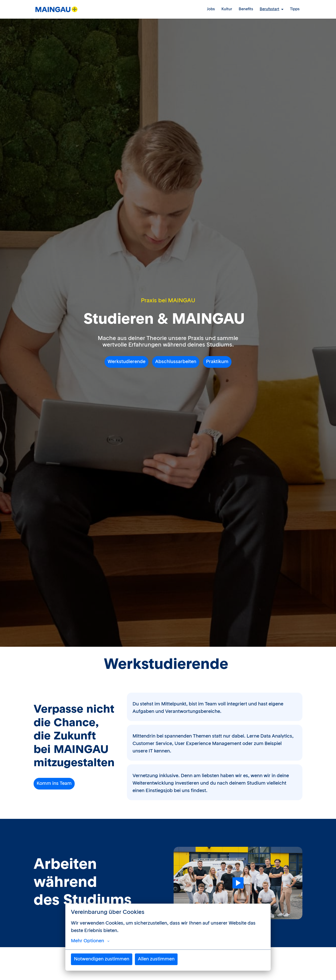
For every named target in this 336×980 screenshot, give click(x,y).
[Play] (238, 883)
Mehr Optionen (90, 941)
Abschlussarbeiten (176, 362)
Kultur (227, 9)
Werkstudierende (126, 362)
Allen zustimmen (156, 959)
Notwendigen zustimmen (102, 959)
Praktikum (217, 362)
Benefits (246, 9)
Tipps (295, 9)
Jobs (211, 9)
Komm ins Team (54, 784)
